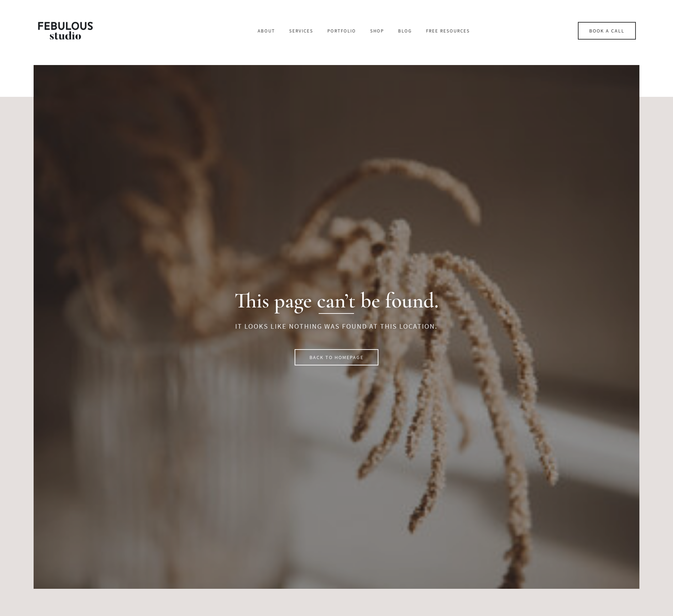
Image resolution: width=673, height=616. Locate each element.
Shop (429, 31)
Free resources (500, 31)
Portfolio (394, 31)
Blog (457, 31)
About (318, 31)
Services (353, 31)
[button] (336, 357)
